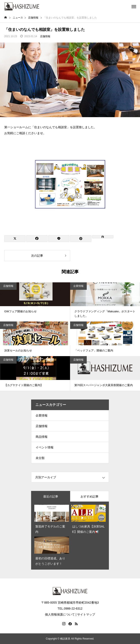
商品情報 (42, 437)
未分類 (40, 458)
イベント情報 (45, 447)
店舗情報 (45, 36)
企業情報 (78, 286)
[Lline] (59, 239)
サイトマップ (86, 614)
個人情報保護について (60, 614)
